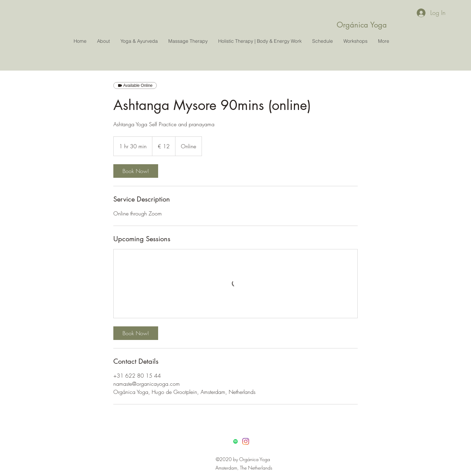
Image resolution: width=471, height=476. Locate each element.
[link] (136, 171)
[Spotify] (235, 441)
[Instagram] (246, 441)
